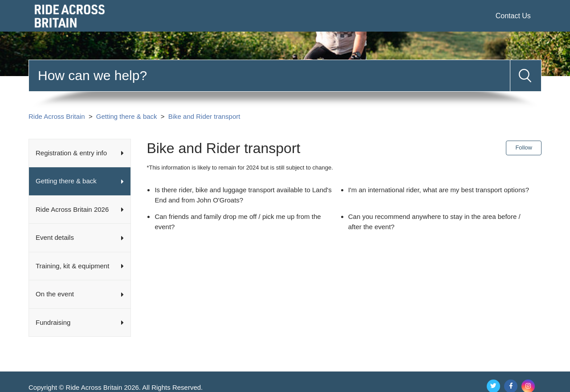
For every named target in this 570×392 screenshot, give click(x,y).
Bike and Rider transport (204, 116)
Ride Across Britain (57, 116)
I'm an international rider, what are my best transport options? (439, 190)
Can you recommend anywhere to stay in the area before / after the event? (434, 222)
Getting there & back (127, 116)
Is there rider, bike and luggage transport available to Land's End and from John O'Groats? (243, 195)
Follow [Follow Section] (524, 148)
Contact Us (513, 16)
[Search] (269, 76)
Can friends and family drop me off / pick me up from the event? (238, 222)
